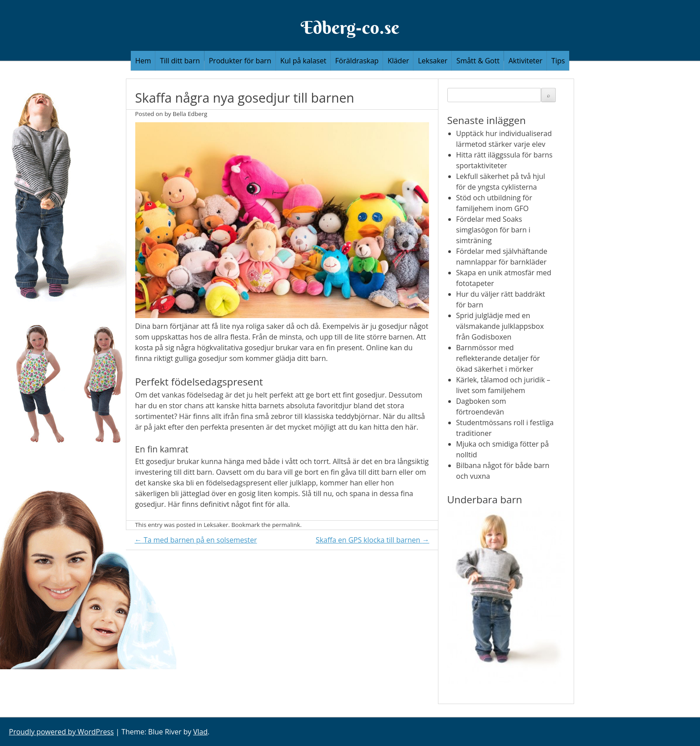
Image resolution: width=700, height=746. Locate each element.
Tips (558, 61)
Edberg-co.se (350, 27)
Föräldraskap (357, 61)
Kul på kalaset (303, 61)
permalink (286, 525)
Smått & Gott (478, 61)
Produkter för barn (240, 61)
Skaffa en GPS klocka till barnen (372, 540)
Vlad (200, 732)
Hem (143, 61)
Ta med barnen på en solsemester (196, 540)
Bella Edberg (190, 114)
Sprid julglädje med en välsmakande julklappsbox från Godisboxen (500, 326)
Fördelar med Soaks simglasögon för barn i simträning (494, 230)
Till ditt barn (180, 61)
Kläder (398, 61)
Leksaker (433, 61)
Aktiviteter (525, 61)
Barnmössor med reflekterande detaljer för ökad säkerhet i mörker (498, 358)
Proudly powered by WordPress (61, 732)
